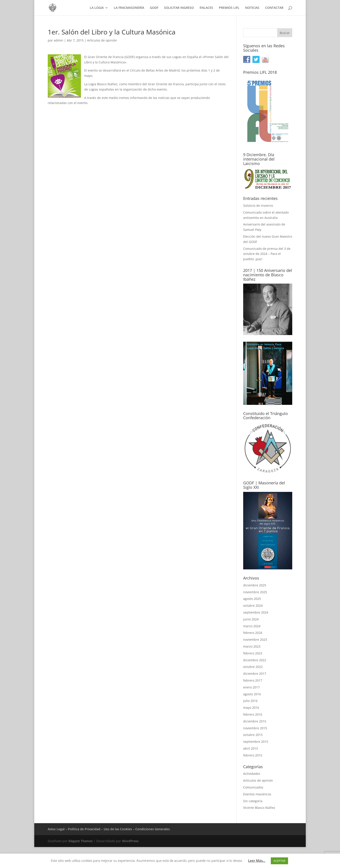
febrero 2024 (253, 633)
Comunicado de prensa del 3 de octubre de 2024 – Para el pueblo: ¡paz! (267, 254)
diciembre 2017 (255, 674)
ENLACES (206, 8)
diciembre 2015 (255, 721)
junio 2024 (251, 619)
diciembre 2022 (255, 660)
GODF (154, 8)
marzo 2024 (252, 626)
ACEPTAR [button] (279, 861)
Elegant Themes (81, 841)
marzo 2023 (252, 646)
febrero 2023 (253, 653)
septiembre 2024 (256, 612)
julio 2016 (250, 701)
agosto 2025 (252, 599)
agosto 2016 (252, 694)
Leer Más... (257, 860)
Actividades (252, 774)
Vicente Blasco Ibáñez (259, 808)
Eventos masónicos (257, 794)
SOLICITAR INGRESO (179, 8)
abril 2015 (251, 748)
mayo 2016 (251, 708)
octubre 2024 (253, 606)
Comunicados (253, 787)
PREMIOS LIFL (229, 8)
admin (58, 40)
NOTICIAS (252, 8)
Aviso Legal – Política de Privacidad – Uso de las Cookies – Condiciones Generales (109, 829)
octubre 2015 (253, 735)
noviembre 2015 (255, 728)
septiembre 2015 (256, 742)
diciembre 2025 (255, 585)
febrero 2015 (253, 755)
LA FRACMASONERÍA (129, 8)
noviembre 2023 (255, 640)
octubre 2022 (253, 667)
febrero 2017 (253, 680)
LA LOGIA (97, 8)
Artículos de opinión (102, 40)
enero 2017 (251, 687)
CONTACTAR (274, 8)
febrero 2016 (253, 714)
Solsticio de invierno (258, 206)
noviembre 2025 (255, 592)
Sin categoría (253, 801)
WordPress (130, 841)
